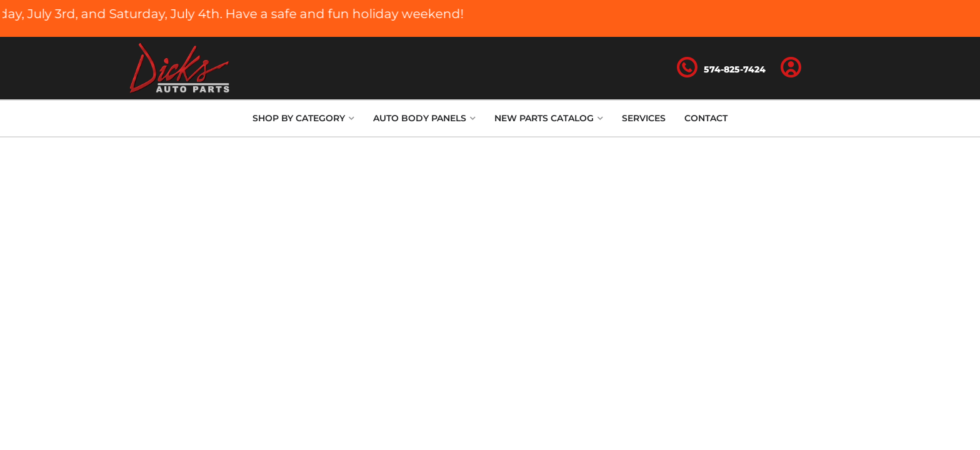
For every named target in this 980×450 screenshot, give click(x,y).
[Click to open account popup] (791, 68)
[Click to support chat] (721, 68)
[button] (303, 118)
